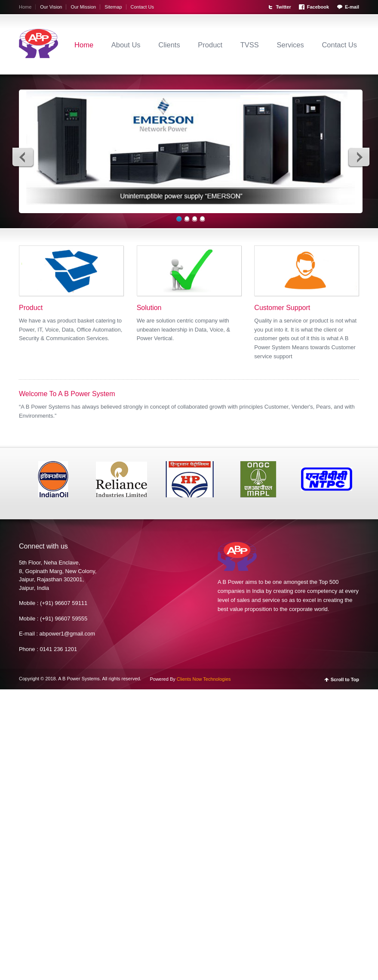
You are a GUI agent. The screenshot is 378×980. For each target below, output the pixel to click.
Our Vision (51, 7)
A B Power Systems (79, 679)
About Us (126, 45)
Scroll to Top (345, 680)
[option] (53, 479)
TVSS (250, 45)
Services (290, 45)
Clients (169, 45)
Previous (23, 157)
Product (210, 45)
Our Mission (83, 7)
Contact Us (142, 7)
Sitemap (113, 7)
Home (25, 7)
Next (359, 157)
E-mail (352, 7)
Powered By (190, 679)
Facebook (318, 7)
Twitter (283, 7)
